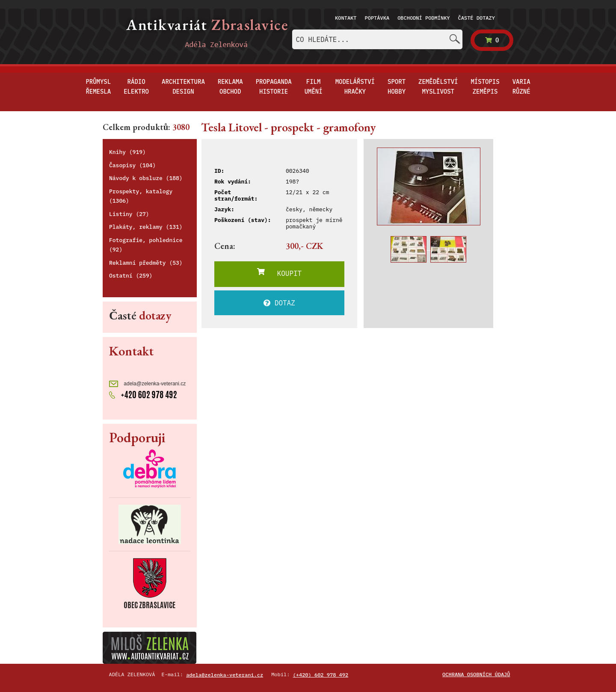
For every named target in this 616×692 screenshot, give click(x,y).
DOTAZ (279, 303)
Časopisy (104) (132, 165)
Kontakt (346, 18)
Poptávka (377, 18)
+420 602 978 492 (143, 394)
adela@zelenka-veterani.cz (147, 384)
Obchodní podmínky (423, 18)
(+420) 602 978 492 (321, 675)
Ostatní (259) (131, 276)
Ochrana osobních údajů (476, 674)
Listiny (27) (129, 214)
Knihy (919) (127, 152)
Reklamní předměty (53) (146, 263)
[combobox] (377, 39)
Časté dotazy (477, 18)
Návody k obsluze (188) (146, 178)
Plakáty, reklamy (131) (146, 227)
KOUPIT (279, 273)
